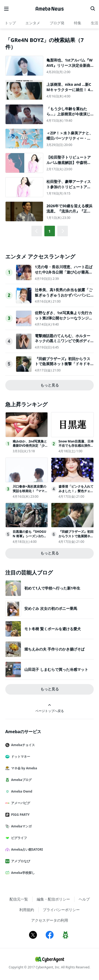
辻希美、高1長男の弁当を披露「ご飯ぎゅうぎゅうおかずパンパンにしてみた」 (64, 295)
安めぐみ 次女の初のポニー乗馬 (51, 608)
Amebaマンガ (21, 826)
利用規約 (27, 910)
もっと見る (50, 385)
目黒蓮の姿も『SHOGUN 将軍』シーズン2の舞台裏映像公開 (30, 536)
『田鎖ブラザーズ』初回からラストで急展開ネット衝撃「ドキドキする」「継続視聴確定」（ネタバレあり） (63, 366)
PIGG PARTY (20, 815)
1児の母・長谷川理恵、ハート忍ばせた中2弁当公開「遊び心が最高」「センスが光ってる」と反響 (64, 272)
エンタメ (33, 23)
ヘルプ (84, 899)
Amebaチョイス (22, 745)
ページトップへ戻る (50, 708)
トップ (10, 23)
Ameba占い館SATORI (26, 849)
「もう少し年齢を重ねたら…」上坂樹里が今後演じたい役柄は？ (68, 114)
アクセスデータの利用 (50, 920)
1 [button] (49, 231)
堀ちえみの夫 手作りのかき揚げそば (54, 649)
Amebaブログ (21, 780)
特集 (78, 23)
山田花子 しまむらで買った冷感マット (56, 669)
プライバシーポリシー (61, 910)
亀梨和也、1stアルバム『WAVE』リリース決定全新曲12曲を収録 (70, 65)
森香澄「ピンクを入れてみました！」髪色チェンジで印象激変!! (76, 491)
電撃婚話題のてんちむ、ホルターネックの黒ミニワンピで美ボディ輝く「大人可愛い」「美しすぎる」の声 (63, 343)
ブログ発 (57, 23)
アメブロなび (20, 861)
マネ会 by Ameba (23, 768)
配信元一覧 (19, 899)
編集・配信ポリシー (53, 899)
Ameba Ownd (21, 791)
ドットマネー (20, 757)
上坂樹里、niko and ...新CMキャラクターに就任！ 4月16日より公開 (70, 89)
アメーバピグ (20, 803)
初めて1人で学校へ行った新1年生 (52, 588)
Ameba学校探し (22, 873)
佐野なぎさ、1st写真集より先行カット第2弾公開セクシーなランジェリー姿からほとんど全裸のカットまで (64, 321)
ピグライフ (18, 838)
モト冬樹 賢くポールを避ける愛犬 (53, 629)
